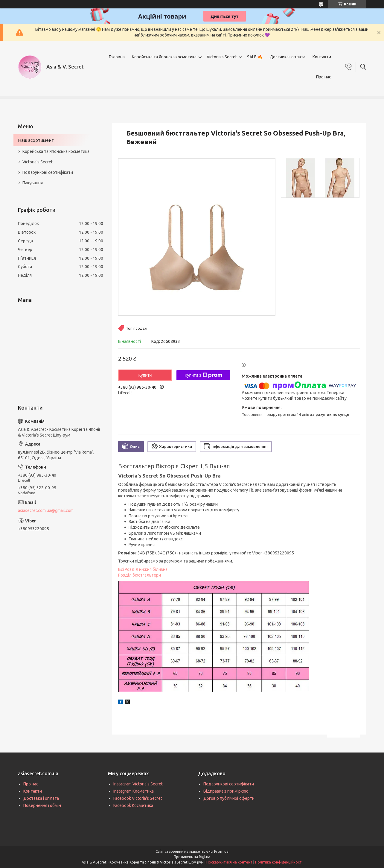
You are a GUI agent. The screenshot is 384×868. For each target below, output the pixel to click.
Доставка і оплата (288, 57)
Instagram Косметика (134, 791)
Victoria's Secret (222, 57)
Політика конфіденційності (279, 862)
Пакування (33, 183)
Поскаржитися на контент (229, 862)
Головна (117, 57)
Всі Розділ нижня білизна (143, 569)
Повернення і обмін (42, 805)
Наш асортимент (36, 140)
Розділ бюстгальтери (140, 575)
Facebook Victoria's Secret (138, 798)
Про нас (324, 77)
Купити (145, 375)
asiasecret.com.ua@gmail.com (46, 510)
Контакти (322, 57)
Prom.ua (221, 851)
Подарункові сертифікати (48, 172)
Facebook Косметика (133, 805)
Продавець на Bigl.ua (192, 857)
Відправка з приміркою (226, 791)
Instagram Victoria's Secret (138, 784)
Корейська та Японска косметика (164, 57)
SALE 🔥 (255, 57)
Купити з (203, 375)
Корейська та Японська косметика (56, 151)
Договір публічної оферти (229, 798)
